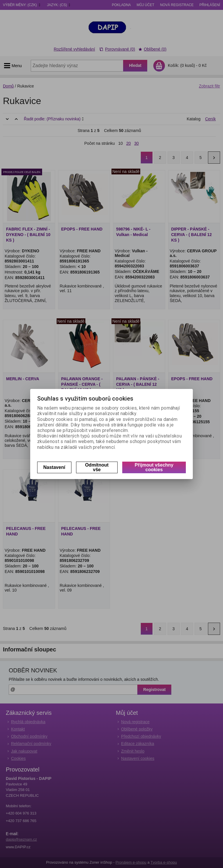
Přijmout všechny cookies (154, 467)
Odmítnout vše (97, 467)
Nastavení (54, 467)
